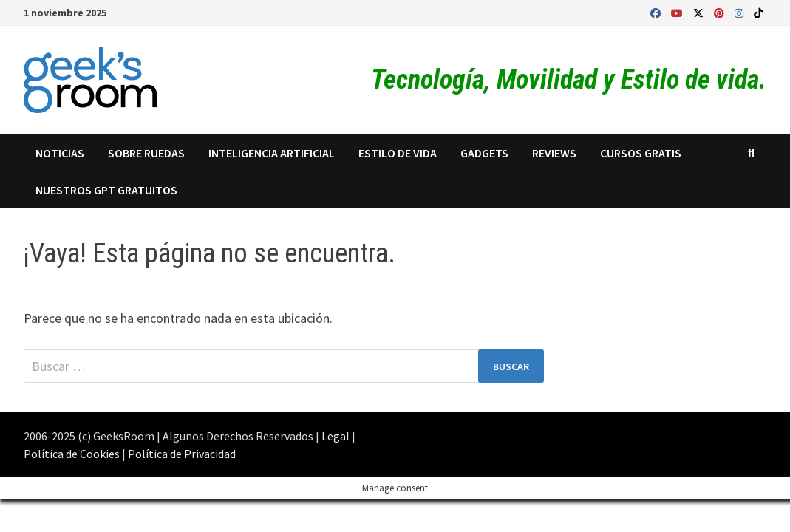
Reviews (554, 153)
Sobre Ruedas (146, 153)
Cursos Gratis (641, 153)
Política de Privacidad (182, 454)
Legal (336, 436)
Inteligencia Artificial (272, 153)
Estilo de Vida (398, 153)
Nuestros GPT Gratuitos (106, 190)
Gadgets (484, 153)
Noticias (60, 153)
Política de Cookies (72, 454)
